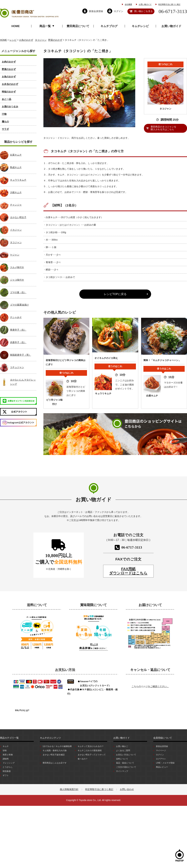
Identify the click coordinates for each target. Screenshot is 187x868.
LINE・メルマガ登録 (165, 763)
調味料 (6, 759)
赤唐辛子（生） (18, 342)
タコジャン (16, 242)
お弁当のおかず (10, 84)
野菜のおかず (9, 69)
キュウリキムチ (18, 180)
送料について (122, 759)
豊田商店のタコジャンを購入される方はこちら (163, 128)
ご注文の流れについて (126, 767)
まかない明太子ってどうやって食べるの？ (92, 757)
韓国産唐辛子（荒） (21, 355)
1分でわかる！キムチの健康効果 (57, 746)
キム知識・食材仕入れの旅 (55, 750)
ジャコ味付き (17, 280)
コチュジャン (17, 367)
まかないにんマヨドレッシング (23, 382)
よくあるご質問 (123, 750)
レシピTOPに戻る (115, 294)
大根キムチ (16, 192)
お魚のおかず (9, 77)
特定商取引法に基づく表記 (169, 4)
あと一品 (7, 99)
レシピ (13, 40)
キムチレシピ (140, 26)
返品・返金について (125, 763)
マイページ (161, 750)
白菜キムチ (16, 155)
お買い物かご (122, 746)
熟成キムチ (16, 167)
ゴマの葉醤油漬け (19, 305)
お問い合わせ (127, 789)
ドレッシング (9, 763)
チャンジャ (16, 205)
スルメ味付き (17, 267)
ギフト (6, 775)
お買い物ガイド (145, 4)
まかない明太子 (18, 217)
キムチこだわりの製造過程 (90, 750)
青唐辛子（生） (18, 330)
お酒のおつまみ (10, 107)
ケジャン (15, 255)
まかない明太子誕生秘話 (54, 755)
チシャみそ (16, 317)
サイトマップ (122, 771)
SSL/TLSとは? (22, 710)
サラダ (5, 129)
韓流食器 (7, 771)
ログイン (160, 755)
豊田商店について (78, 26)
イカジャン (16, 230)
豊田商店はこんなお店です (55, 763)
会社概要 (128, 4)
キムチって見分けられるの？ (91, 746)
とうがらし (8, 767)
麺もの (5, 122)
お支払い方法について (126, 755)
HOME (16, 26)
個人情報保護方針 (69, 789)
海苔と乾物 (8, 755)
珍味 (5, 750)
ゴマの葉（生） (18, 292)
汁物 (4, 114)
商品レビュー (162, 767)
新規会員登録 (162, 746)
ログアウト (161, 759)
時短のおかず (9, 92)
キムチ (6, 746)
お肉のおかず (9, 62)
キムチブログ (109, 26)
